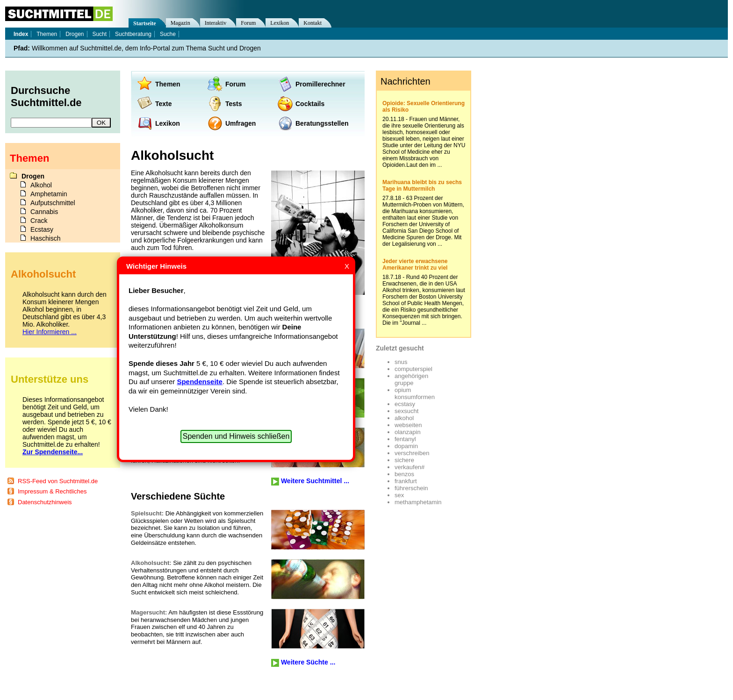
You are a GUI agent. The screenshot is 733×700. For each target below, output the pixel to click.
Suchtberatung (133, 34)
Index (21, 34)
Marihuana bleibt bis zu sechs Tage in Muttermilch (422, 186)
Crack (39, 221)
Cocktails (310, 104)
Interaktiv (216, 23)
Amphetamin (49, 194)
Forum (236, 84)
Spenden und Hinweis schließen (236, 436)
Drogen (75, 34)
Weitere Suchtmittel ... (315, 481)
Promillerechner (320, 84)
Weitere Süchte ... (308, 662)
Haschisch (46, 238)
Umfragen (241, 123)
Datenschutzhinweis (45, 502)
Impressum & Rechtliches (52, 491)
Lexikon (168, 123)
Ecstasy (42, 229)
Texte (164, 104)
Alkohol (41, 185)
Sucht (99, 34)
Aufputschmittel (53, 203)
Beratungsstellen (322, 123)
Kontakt (313, 23)
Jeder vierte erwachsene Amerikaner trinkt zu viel (415, 264)
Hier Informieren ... (50, 332)
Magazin (180, 23)
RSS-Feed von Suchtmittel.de (58, 481)
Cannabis (44, 212)
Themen (168, 84)
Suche (168, 34)
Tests (234, 104)
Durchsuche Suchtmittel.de (46, 96)
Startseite (145, 23)
